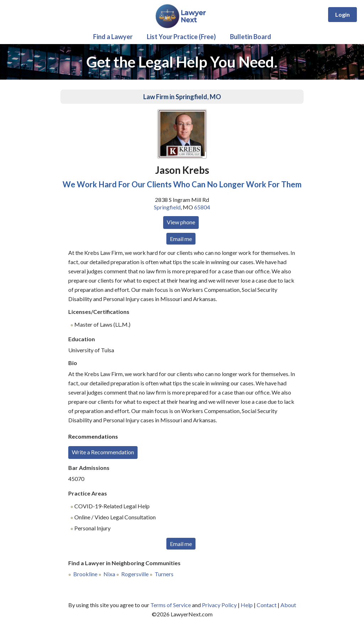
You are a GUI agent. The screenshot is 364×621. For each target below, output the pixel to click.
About (288, 605)
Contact (267, 605)
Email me (181, 239)
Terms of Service (171, 605)
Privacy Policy (219, 605)
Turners (164, 574)
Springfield (167, 207)
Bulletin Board (251, 37)
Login (342, 14)
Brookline (85, 574)
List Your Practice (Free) (181, 37)
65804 (202, 207)
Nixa (109, 574)
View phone (181, 222)
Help (247, 605)
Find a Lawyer (113, 37)
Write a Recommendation (103, 452)
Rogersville (135, 574)
